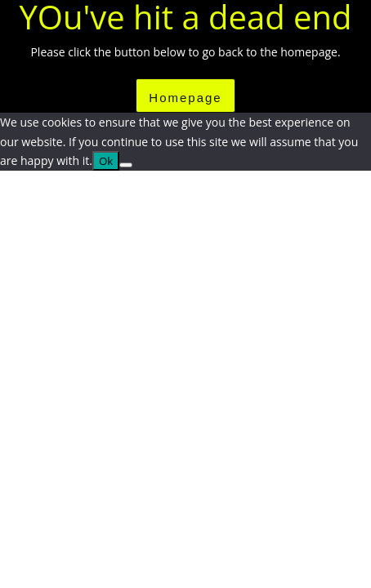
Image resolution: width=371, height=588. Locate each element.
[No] (126, 165)
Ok (106, 161)
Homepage (185, 98)
